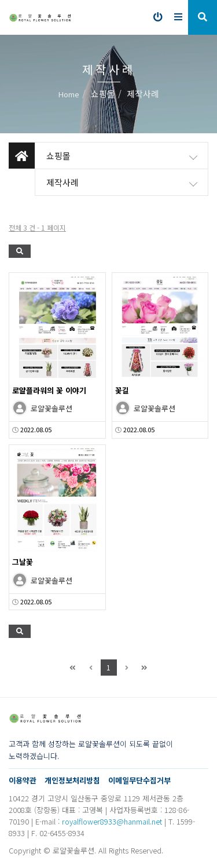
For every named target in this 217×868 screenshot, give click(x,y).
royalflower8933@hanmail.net (112, 821)
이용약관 (23, 780)
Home (69, 94)
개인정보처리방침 (72, 780)
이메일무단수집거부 (139, 780)
